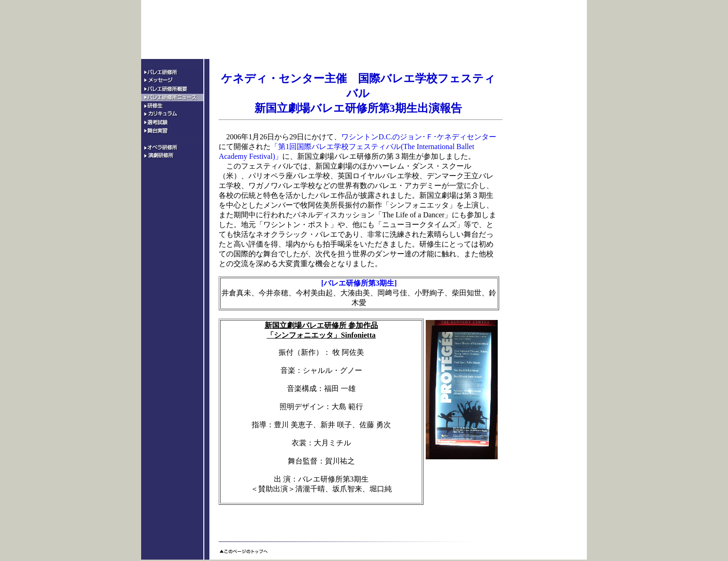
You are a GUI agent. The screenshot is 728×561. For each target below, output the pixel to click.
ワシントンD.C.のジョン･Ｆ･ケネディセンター (419, 137)
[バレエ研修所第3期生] (359, 283)
